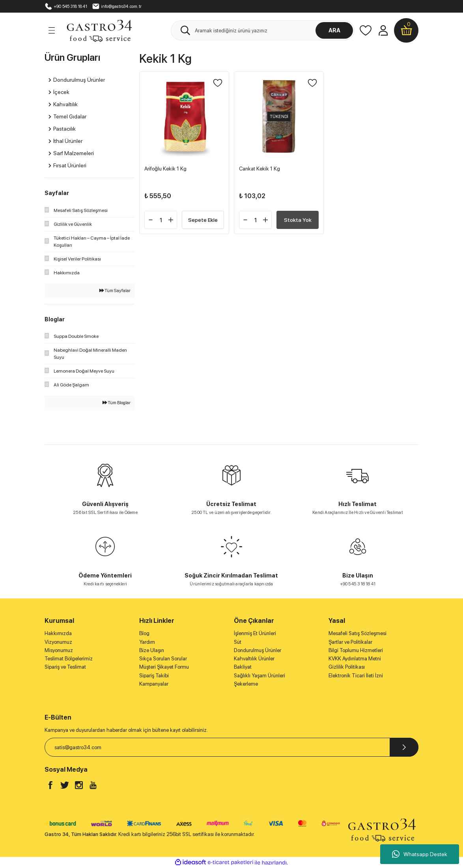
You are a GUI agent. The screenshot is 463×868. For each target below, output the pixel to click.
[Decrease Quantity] (151, 220)
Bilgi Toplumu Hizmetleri (356, 650)
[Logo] (99, 30)
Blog (144, 633)
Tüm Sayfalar (115, 291)
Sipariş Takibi (154, 675)
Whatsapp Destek (420, 854)
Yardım (147, 642)
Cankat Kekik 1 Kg (260, 169)
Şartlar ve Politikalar (350, 642)
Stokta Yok (298, 220)
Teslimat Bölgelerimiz (69, 658)
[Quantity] (161, 220)
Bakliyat (243, 667)
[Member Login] (383, 30)
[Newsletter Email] (231, 747)
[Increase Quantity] (171, 220)
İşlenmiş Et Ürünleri (255, 633)
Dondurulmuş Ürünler (258, 650)
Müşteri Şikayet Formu (164, 667)
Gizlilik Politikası (347, 667)
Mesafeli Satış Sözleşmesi (358, 633)
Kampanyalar (154, 684)
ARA (334, 30)
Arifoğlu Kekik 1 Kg (165, 169)
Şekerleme (246, 684)
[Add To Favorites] (218, 83)
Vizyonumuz (58, 642)
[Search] (263, 30)
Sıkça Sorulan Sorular (163, 658)
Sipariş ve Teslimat (65, 667)
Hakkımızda (58, 633)
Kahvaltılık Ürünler (254, 658)
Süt (238, 642)
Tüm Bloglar (117, 403)
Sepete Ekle (203, 220)
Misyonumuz (59, 650)
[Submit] (404, 747)
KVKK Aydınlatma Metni (355, 658)
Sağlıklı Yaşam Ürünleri (260, 675)
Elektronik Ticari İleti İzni (356, 675)
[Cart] (406, 30)
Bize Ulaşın (152, 650)
